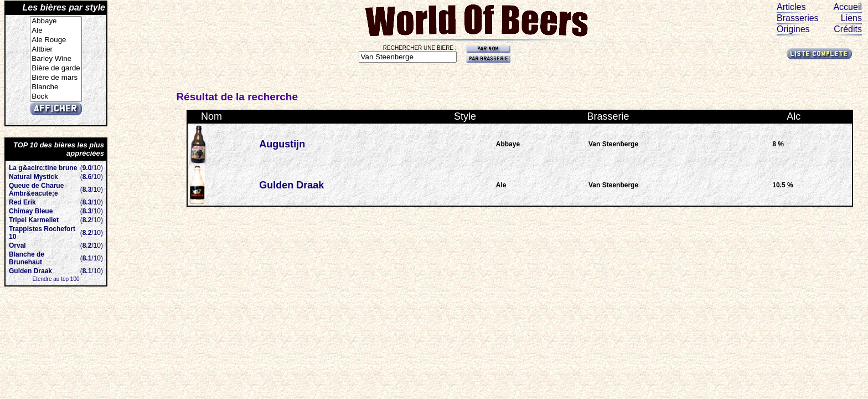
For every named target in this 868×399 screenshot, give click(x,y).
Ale (56, 31)
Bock (56, 97)
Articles (791, 7)
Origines (793, 29)
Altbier (56, 50)
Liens (851, 18)
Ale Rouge (56, 40)
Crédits (848, 29)
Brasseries (798, 18)
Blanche (56, 87)
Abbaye (56, 21)
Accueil (848, 7)
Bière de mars (56, 78)
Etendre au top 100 (56, 279)
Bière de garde (56, 68)
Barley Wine (56, 59)
